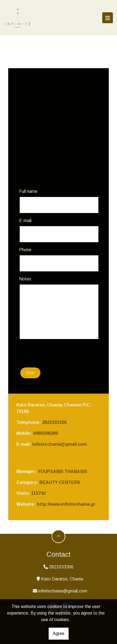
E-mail (25, 221)
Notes (25, 279)
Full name (28, 191)
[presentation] (52, 354)
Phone (25, 250)
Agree (59, 633)
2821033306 (54, 422)
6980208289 (45, 433)
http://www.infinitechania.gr (66, 504)
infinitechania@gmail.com (59, 444)
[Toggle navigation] (108, 18)
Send (30, 373)
